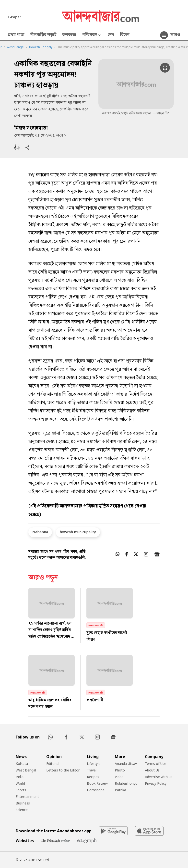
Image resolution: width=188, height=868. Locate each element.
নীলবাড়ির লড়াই (43, 35)
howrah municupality (78, 532)
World (20, 783)
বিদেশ (125, 35)
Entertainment (27, 797)
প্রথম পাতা (16, 35)
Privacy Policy (156, 783)
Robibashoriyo (126, 783)
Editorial (53, 764)
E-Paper (14, 17)
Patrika (120, 790)
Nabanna (40, 532)
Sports (21, 790)
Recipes (93, 777)
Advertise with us (159, 777)
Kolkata (22, 764)
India (20, 777)
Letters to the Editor (63, 770)
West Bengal (15, 47)
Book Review (97, 783)
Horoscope (96, 790)
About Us (152, 770)
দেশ (111, 35)
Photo (120, 770)
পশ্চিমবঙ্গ (92, 35)
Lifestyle (94, 764)
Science (22, 810)
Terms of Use (156, 764)
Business (23, 803)
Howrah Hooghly (41, 47)
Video (119, 777)
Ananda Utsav (126, 764)
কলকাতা (69, 35)
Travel (92, 770)
